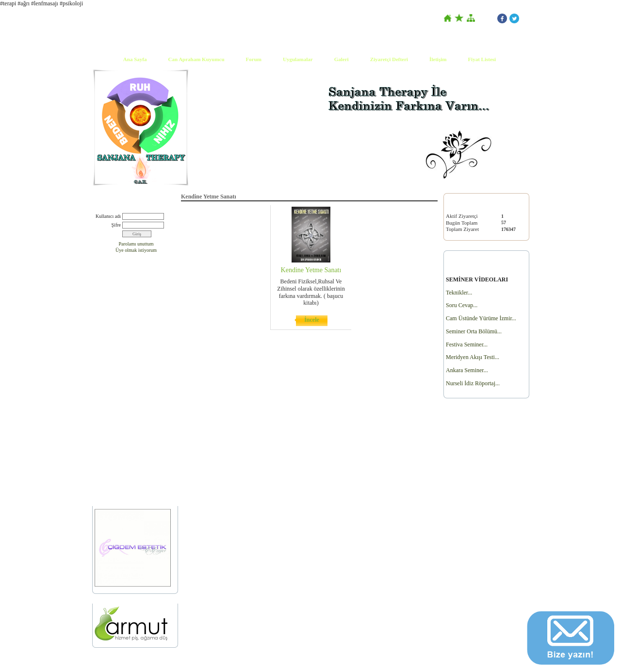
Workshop (106, 440)
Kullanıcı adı (108, 216)
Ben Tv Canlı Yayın (115, 332)
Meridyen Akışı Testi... (473, 357)
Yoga (100, 403)
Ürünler (103, 485)
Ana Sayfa (135, 59)
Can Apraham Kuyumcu (196, 59)
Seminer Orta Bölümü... (474, 331)
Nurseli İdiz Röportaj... (473, 383)
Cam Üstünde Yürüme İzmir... (481, 318)
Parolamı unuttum (136, 244)
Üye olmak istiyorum (136, 250)
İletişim (438, 59)
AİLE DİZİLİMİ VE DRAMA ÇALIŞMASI (127, 457)
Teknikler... (459, 293)
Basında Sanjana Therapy (122, 295)
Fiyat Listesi (482, 59)
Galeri (342, 59)
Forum (254, 59)
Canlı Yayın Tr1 (112, 307)
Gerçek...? (106, 416)
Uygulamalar (298, 59)
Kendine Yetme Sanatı (118, 391)
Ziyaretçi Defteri (389, 59)
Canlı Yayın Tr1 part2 (118, 320)
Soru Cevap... (462, 305)
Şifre (116, 225)
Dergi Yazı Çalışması (117, 344)
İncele (312, 320)
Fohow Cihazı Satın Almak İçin (128, 428)
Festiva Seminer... (467, 344)
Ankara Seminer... (467, 370)
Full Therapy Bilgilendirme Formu (131, 473)
